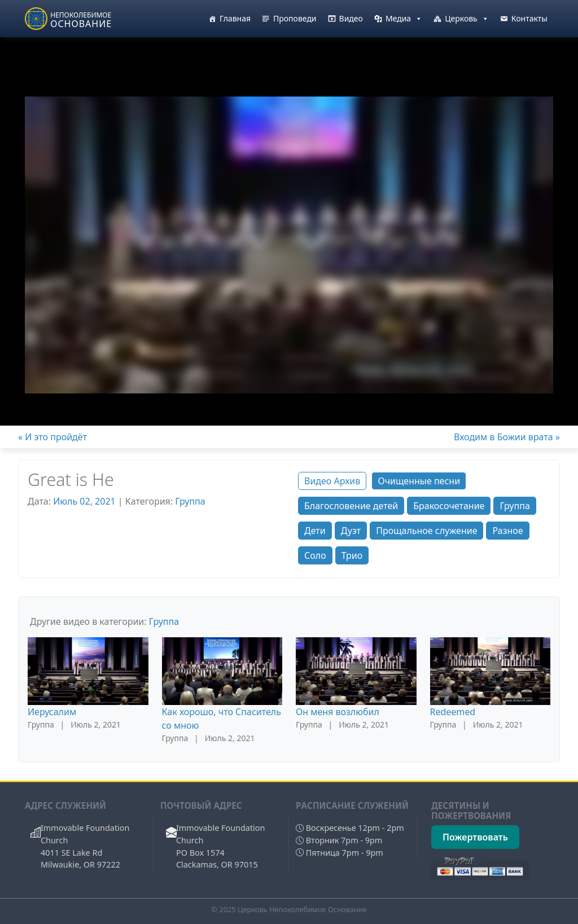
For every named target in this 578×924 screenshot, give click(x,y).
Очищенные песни (419, 481)
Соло (315, 555)
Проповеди (295, 18)
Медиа (404, 19)
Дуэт (351, 531)
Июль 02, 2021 (84, 501)
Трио (352, 555)
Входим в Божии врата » (507, 437)
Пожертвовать (475, 837)
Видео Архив (332, 481)
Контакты (529, 18)
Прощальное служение (426, 531)
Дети (315, 531)
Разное (507, 531)
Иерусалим (52, 712)
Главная (235, 18)
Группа (190, 501)
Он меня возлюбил (338, 712)
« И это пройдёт (52, 437)
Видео (351, 18)
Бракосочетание (449, 506)
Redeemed (453, 712)
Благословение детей (351, 506)
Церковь (467, 19)
